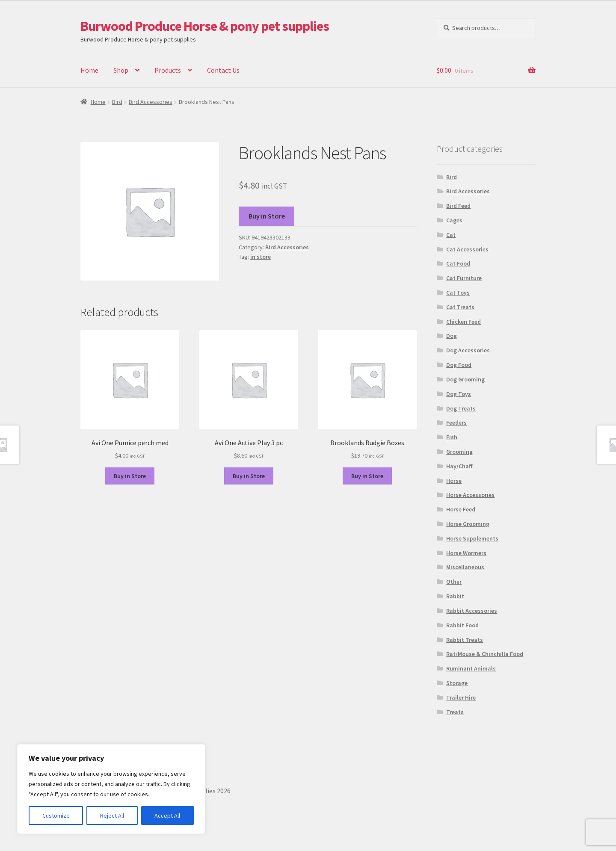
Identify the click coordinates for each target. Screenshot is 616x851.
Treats (455, 712)
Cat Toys (458, 293)
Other (454, 582)
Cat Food (458, 263)
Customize (56, 816)
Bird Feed (458, 206)
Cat (451, 235)
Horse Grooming (468, 524)
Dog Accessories (468, 350)
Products (168, 70)
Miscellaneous (465, 567)
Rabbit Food (462, 625)
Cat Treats (460, 307)
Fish (452, 437)
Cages (454, 220)
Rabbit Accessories (472, 611)
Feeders (456, 423)
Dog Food (459, 365)
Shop (121, 70)
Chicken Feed (463, 322)
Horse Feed (461, 509)
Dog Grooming (465, 379)
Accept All (167, 816)
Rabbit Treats (465, 640)
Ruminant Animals (471, 668)
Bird (117, 102)
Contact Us (223, 70)
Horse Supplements (472, 538)
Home (89, 70)
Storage (457, 683)
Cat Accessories (467, 249)
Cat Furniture (464, 278)
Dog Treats (461, 408)
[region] (111, 789)
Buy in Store (267, 216)
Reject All (112, 816)
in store (261, 257)
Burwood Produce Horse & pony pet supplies (205, 26)
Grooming (459, 452)
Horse (454, 481)
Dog (452, 336)
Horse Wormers (466, 553)
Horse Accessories (470, 495)
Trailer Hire (461, 697)
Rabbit (455, 596)
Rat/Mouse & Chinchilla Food (485, 654)
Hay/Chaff (459, 466)
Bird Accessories (151, 102)
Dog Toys (459, 394)
